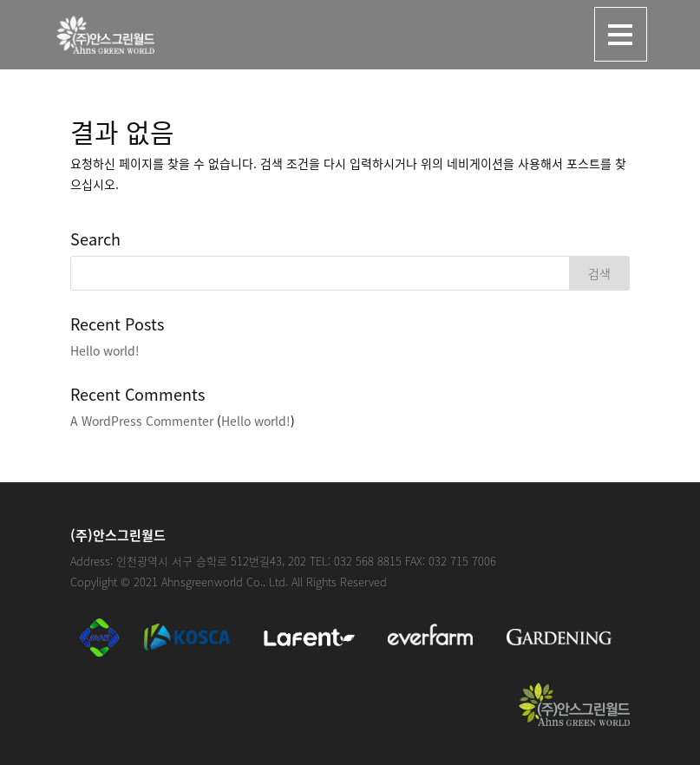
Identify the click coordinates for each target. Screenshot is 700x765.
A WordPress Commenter (142, 421)
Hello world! (105, 350)
